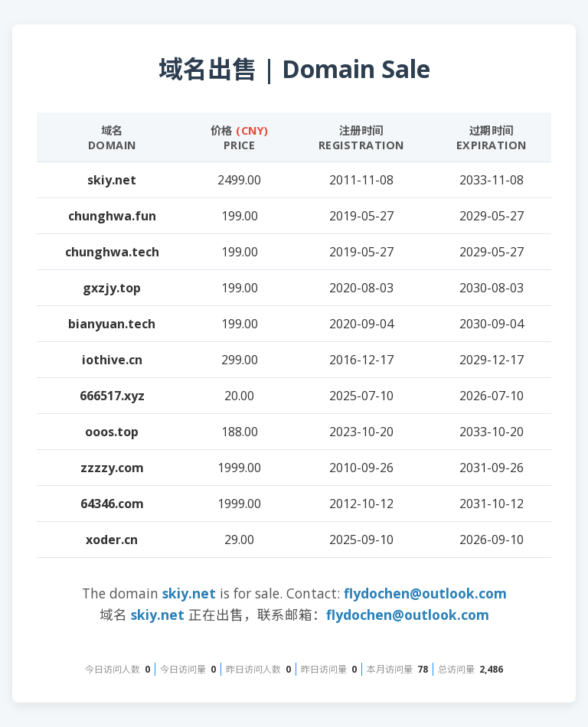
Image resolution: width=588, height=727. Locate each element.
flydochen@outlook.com (425, 593)
